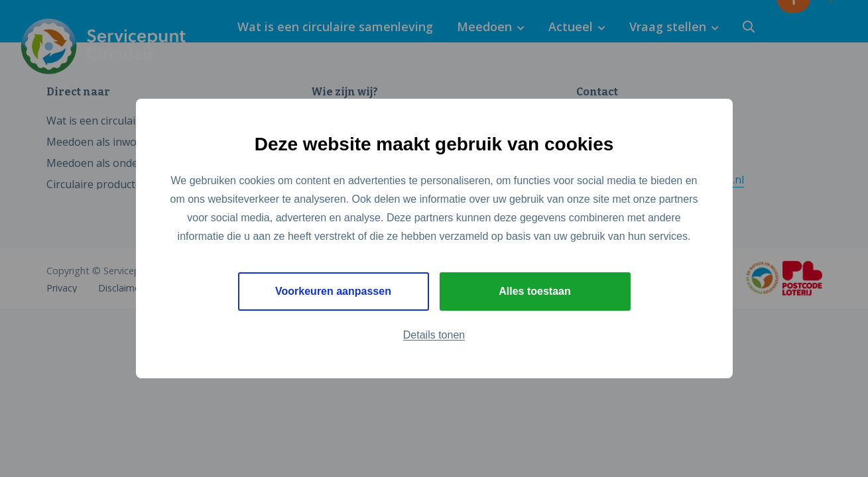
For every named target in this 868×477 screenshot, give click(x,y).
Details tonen (434, 335)
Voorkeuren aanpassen (333, 291)
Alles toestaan (534, 291)
